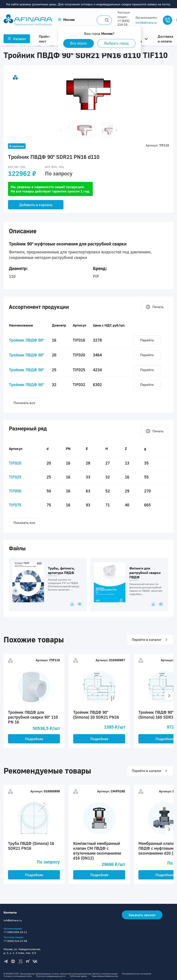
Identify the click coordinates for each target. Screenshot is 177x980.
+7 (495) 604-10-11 (15, 932)
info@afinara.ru (146, 22)
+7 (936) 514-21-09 (15, 941)
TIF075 (15, 505)
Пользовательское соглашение (137, 974)
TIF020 (15, 463)
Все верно (79, 43)
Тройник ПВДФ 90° (26, 340)
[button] (66, 20)
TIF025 (15, 477)
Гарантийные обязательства (105, 976)
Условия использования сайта (18, 976)
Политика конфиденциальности (51, 976)
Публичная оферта (79, 976)
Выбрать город (116, 43)
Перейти (147, 340)
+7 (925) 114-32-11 (123, 24)
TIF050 (15, 491)
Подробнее (34, 739)
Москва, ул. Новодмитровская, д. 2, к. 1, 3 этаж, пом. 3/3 (22, 951)
